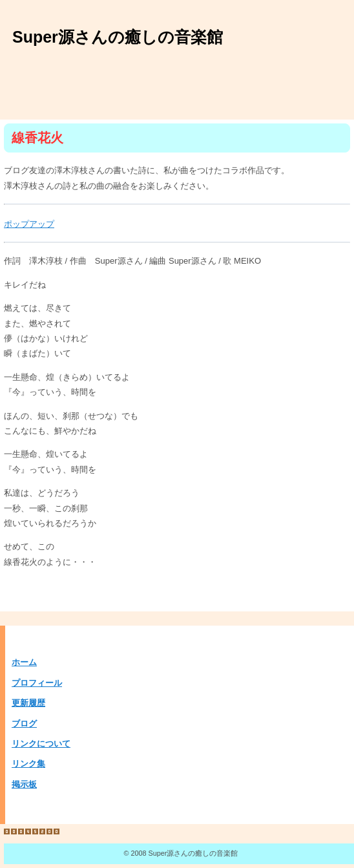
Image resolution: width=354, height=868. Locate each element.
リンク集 (28, 764)
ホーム (24, 662)
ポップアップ (29, 224)
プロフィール (37, 683)
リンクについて (41, 744)
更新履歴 (28, 703)
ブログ (24, 724)
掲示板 (24, 784)
